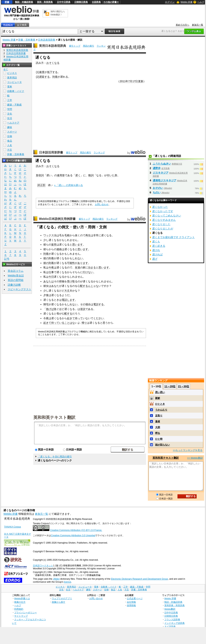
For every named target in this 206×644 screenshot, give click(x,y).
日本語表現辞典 (47, 40)
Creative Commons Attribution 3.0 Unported (73, 535)
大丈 (67, 291)
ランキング (99, 153)
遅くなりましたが (163, 229)
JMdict (56, 579)
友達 (77, 267)
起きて (71, 318)
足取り (159, 416)
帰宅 (46, 304)
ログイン (170, 2)
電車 (10, 87)
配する (84, 286)
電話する (98, 304)
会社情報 (131, 602)
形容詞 (40, 175)
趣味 (10, 127)
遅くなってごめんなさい (167, 216)
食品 (10, 141)
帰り (84, 323)
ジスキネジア (161, 173)
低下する (52, 72)
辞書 (7, 2)
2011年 (124, 81)
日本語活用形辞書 (51, 152)
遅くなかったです (163, 211)
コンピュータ (14, 82)
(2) (38, 77)
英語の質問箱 (16, 280)
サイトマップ (21, 616)
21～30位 (184, 386)
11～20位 (170, 386)
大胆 (158, 427)
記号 (7, 259)
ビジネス (12, 73)
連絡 (59, 249)
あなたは (49, 281)
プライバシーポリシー (26, 612)
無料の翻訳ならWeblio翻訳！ (58, 13)
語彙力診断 (14, 285)
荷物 (62, 281)
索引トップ (75, 46)
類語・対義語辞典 (24, 2)
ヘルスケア (13, 123)
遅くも (156, 241)
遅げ (155, 259)
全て (6, 69)
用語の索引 (89, 46)
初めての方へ (183, 25)
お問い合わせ (102, 204)
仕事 (51, 272)
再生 (88, 235)
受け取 (71, 281)
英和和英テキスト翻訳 (54, 417)
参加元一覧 (198, 25)
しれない (77, 258)
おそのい (158, 188)
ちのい (157, 192)
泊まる (92, 267)
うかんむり (161, 410)
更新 (141, 81)
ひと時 (159, 439)
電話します (68, 300)
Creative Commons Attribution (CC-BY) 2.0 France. (76, 530)
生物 (10, 136)
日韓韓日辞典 (81, 2)
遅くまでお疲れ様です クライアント (174, 237)
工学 (10, 100)
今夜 (51, 267)
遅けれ (156, 250)
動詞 (91, 175)
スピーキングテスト (20, 289)
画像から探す (59, 602)
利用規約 (19, 609)
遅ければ (157, 254)
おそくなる (53, 63)
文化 (10, 114)
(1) (38, 72)
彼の (46, 258)
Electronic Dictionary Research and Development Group (139, 579)
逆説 (83, 309)
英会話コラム (16, 271)
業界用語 (12, 78)
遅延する (44, 77)
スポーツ (12, 132)
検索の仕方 (20, 602)
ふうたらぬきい (162, 164)
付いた (111, 175)
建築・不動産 (14, 105)
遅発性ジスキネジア (165, 180)
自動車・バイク (16, 91)
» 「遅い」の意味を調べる (69, 185)
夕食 (46, 295)
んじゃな (93, 286)
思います (77, 245)
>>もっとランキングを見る (188, 450)
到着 (55, 77)
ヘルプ (201, 2)
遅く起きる (159, 246)
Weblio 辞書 (186, 2)
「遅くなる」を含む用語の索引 (55, 457)
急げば (50, 309)
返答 (54, 245)
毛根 (67, 235)
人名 (10, 145)
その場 (84, 304)
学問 (10, 109)
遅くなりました (161, 224)
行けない (88, 272)
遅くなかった (160, 207)
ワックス (49, 235)
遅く (78, 175)
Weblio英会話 (16, 276)
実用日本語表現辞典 (53, 46)
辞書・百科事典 (27, 40)
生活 (10, 118)
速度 (42, 72)
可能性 (71, 263)
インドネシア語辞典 (174, 623)
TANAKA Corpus (12, 527)
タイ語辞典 (170, 626)
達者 (158, 421)
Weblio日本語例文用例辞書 (57, 219)
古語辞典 (96, 2)
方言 (10, 150)
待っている (58, 323)
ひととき (160, 404)
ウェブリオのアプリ (62, 598)
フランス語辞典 (172, 619)
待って (79, 318)
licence (68, 582)
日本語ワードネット (43, 566)
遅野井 (157, 168)
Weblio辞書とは (22, 598)
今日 (51, 277)
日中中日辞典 (64, 2)
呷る (158, 433)
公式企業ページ (135, 598)
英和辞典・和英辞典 (174, 605)
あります (83, 263)
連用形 (61, 175)
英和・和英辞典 (45, 2)
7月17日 (133, 81)
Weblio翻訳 (170, 609)
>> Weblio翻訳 (195, 458)
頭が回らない (162, 445)
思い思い (160, 392)
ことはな (70, 323)
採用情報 (131, 605)
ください (98, 318)
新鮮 (158, 398)
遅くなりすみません (164, 220)
